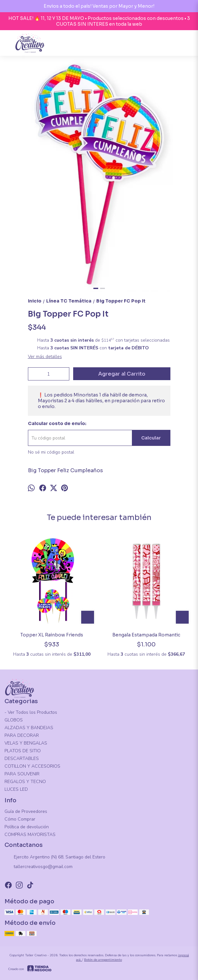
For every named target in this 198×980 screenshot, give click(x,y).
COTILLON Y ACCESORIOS (32, 766)
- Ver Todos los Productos (31, 712)
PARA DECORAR (22, 735)
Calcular (151, 438)
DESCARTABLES (22, 758)
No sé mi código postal (51, 452)
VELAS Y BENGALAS (26, 743)
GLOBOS (14, 720)
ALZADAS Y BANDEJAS (29, 728)
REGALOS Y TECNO (25, 782)
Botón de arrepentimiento (103, 960)
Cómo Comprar (20, 819)
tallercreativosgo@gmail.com (39, 867)
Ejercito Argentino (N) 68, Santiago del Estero (55, 857)
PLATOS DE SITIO (23, 751)
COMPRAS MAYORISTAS (30, 835)
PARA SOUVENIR (22, 774)
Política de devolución (27, 827)
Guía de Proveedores (26, 811)
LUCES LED (16, 789)
